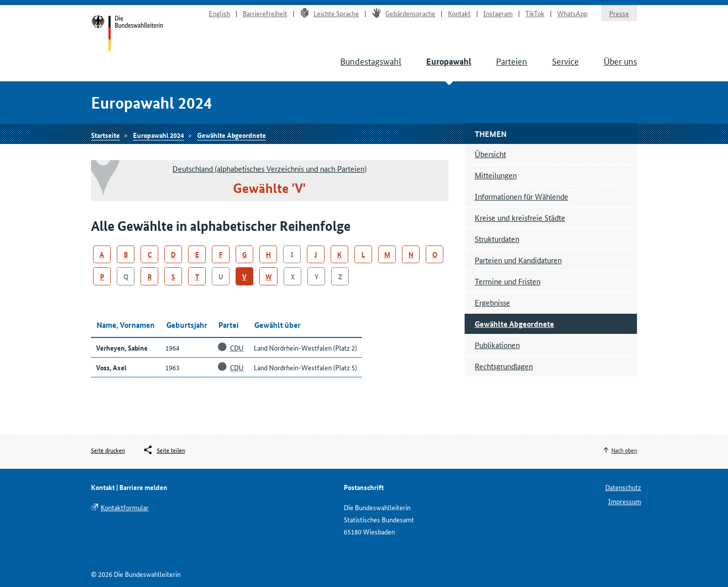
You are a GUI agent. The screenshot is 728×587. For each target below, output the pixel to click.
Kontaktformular (125, 507)
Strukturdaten (497, 239)
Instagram (498, 13)
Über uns (620, 61)
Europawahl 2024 (158, 135)
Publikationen (497, 345)
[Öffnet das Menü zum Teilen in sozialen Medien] (164, 450)
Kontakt (459, 13)
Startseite (127, 34)
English (219, 13)
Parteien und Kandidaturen (518, 260)
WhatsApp (572, 13)
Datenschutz (623, 487)
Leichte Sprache (329, 13)
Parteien (512, 61)
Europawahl (449, 61)
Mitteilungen (496, 175)
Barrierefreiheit (265, 13)
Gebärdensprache (403, 13)
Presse (619, 13)
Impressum (625, 501)
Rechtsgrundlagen (504, 366)
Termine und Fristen (508, 281)
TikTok (535, 13)
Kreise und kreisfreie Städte (520, 217)
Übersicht (490, 154)
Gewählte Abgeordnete (232, 135)
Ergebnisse (492, 302)
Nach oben (624, 450)
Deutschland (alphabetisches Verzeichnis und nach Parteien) (269, 168)
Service (565, 61)
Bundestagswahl (371, 61)
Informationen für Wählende (521, 196)
